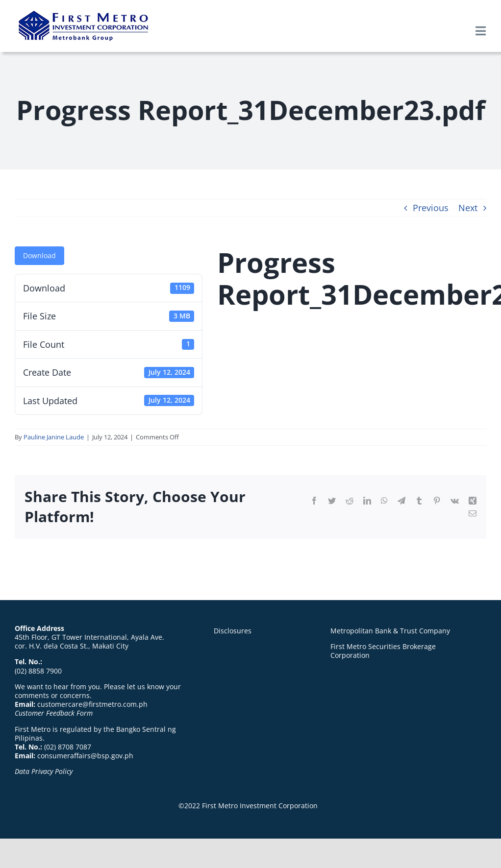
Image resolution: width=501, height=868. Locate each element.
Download (39, 255)
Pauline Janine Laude (54, 437)
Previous (431, 208)
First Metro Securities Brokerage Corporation (383, 651)
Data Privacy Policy (44, 771)
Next (468, 208)
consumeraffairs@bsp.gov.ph (85, 756)
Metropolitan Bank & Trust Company (390, 631)
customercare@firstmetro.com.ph (92, 704)
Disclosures (233, 631)
